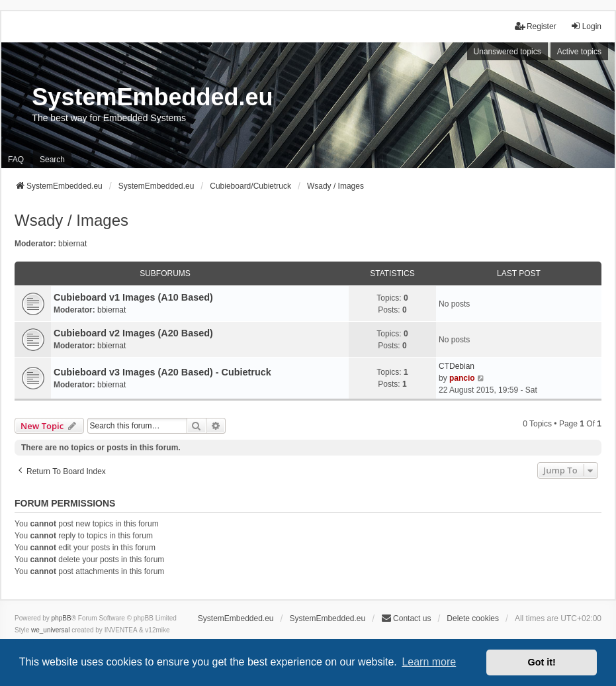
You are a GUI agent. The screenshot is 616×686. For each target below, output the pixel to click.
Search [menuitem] (52, 160)
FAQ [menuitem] (16, 160)
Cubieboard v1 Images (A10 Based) (133, 297)
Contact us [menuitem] (406, 618)
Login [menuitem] (586, 26)
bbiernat (72, 244)
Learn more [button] (429, 662)
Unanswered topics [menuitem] (507, 52)
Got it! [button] (542, 662)
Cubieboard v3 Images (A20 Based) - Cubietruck (162, 372)
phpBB (62, 618)
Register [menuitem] (536, 26)
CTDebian (457, 366)
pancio (462, 378)
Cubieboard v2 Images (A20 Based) (133, 333)
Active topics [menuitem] (579, 52)
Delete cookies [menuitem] (473, 618)
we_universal (50, 630)
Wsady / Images (71, 220)
